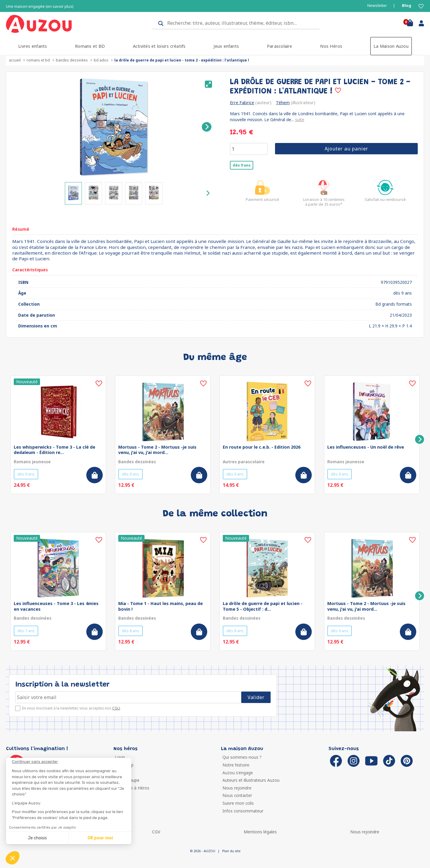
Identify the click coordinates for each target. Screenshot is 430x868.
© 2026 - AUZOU (203, 851)
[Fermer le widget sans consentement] (72, 762)
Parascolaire (280, 46)
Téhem (283, 103)
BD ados (101, 60)
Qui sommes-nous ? (242, 757)
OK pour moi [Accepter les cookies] (100, 838)
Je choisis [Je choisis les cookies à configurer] (37, 838)
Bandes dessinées (72, 60)
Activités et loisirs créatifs (159, 46)
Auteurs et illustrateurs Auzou (251, 780)
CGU (116, 708)
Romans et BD (90, 46)
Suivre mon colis (238, 803)
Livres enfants (33, 46)
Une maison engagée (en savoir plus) (40, 6)
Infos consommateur (243, 811)
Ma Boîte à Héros (132, 788)
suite (300, 120)
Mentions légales (260, 832)
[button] (13, 858)
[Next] (207, 127)
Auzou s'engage (238, 773)
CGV (156, 832)
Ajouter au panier (347, 149)
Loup (120, 757)
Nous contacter (237, 795)
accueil (15, 60)
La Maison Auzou (391, 46)
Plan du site (231, 851)
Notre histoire (236, 765)
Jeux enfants (226, 46)
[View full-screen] (208, 84)
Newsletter (377, 6)
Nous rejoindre (237, 788)
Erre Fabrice (242, 103)
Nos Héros (331, 46)
